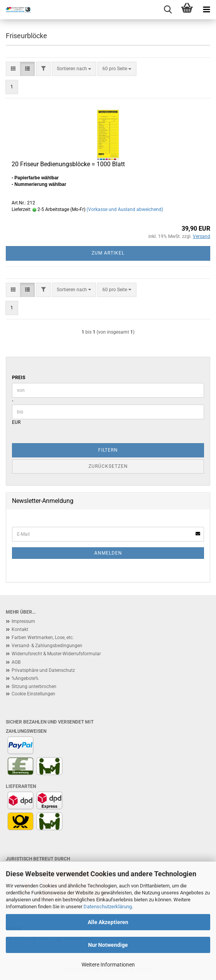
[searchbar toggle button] (168, 10)
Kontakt (20, 629)
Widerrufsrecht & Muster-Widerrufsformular (56, 654)
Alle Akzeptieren (108, 922)
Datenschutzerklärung (108, 907)
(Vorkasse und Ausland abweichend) (125, 209)
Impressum (23, 621)
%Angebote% (25, 678)
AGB (16, 662)
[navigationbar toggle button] (206, 10)
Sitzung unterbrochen (34, 687)
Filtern (108, 450)
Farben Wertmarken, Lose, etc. (43, 638)
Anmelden (108, 553)
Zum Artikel (108, 253)
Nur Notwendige (108, 945)
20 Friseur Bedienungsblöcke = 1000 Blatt (68, 164)
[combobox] (74, 69)
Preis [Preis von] (19, 378)
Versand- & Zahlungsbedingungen (47, 646)
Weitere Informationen (108, 965)
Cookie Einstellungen (33, 694)
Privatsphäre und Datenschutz (43, 670)
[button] (13, 69)
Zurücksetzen (108, 466)
